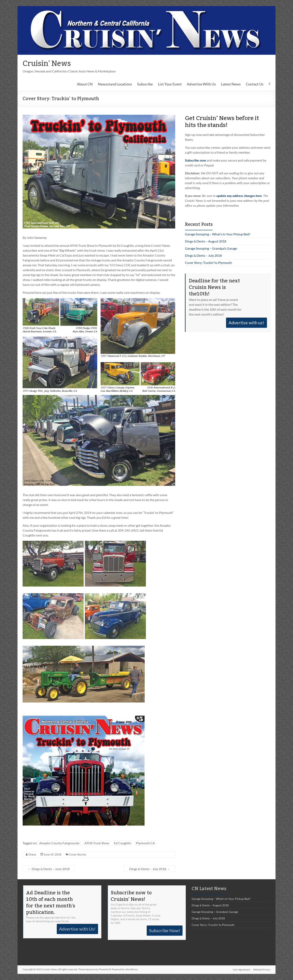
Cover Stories (78, 854)
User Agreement (241, 969)
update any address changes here (239, 196)
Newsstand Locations (115, 84)
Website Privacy (262, 969)
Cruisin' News (47, 64)
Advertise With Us (201, 84)
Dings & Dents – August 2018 (206, 241)
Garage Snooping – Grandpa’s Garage (211, 248)
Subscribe (145, 84)
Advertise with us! (246, 323)
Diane (32, 854)
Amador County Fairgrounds (59, 843)
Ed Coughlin (122, 843)
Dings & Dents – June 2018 (49, 869)
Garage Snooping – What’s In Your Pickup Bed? (218, 234)
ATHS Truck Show (97, 843)
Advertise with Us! (77, 929)
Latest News (231, 84)
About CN (85, 84)
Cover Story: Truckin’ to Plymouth (208, 263)
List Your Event (170, 84)
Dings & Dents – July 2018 (150, 869)
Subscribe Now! (165, 930)
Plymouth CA (145, 843)
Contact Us (255, 84)
